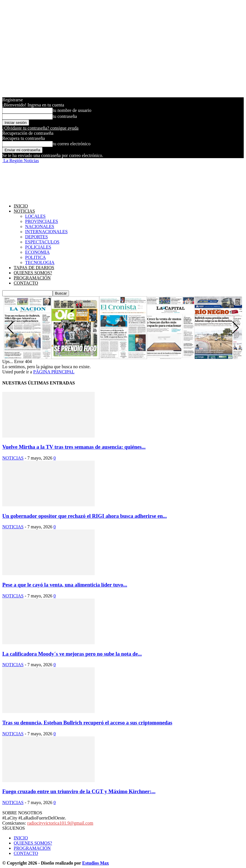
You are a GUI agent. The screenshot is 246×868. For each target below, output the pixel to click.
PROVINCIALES (42, 221)
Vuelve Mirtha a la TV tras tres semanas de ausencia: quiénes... (74, 447)
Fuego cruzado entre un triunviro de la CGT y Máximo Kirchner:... (79, 791)
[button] (236, 328)
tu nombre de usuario (72, 110)
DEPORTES (36, 237)
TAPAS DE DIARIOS (34, 268)
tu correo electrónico (72, 144)
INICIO (21, 206)
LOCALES (35, 216)
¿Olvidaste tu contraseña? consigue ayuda (40, 128)
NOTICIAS (24, 211)
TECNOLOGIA (40, 262)
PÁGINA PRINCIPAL (54, 372)
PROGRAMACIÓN (32, 278)
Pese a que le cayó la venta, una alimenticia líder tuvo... (65, 585)
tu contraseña (65, 116)
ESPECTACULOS (42, 242)
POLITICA (35, 257)
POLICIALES (38, 247)
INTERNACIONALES (46, 232)
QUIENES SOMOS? (33, 273)
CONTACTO (26, 283)
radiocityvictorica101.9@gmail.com (60, 823)
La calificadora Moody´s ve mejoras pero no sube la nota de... (72, 654)
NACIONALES (40, 226)
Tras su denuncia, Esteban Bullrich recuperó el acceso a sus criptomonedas (87, 723)
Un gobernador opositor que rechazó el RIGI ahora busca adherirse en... (85, 516)
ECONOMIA (37, 252)
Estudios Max (95, 863)
